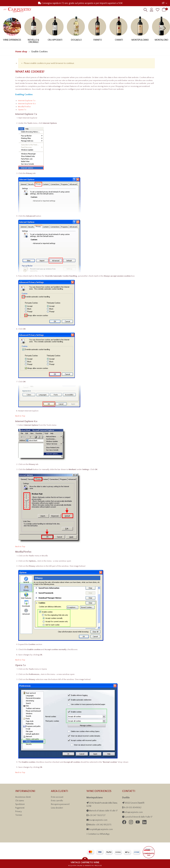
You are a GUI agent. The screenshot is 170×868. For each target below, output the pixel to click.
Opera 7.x (22, 110)
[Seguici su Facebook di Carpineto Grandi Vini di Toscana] (124, 824)
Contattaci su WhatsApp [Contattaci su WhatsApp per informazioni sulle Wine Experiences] (99, 834)
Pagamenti (20, 808)
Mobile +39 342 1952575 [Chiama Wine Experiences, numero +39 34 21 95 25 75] (100, 825)
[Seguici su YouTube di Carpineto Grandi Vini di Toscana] (138, 824)
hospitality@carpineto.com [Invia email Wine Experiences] (101, 829)
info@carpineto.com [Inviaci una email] (133, 812)
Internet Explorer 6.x (27, 104)
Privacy (19, 811)
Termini (19, 815)
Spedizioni (20, 804)
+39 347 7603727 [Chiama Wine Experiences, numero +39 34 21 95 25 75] (97, 815)
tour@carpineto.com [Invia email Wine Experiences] (98, 820)
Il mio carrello (57, 801)
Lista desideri (57, 808)
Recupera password (60, 804)
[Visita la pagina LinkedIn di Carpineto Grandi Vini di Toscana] (144, 824)
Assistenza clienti (23, 797)
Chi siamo (20, 801)
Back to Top (20, 416)
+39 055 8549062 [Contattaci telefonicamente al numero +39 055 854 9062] (133, 808)
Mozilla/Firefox (24, 107)
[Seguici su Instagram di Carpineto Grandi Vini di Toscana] (131, 824)
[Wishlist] (158, 10)
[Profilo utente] (151, 10)
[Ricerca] (145, 11)
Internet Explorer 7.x (27, 101)
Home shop (21, 51)
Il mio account (57, 797)
